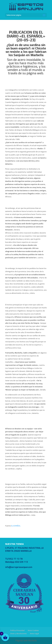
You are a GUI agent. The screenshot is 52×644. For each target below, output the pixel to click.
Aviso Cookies (33, 630)
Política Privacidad (17, 630)
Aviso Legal (34, 633)
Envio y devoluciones (19, 633)
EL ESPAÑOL (16, 526)
